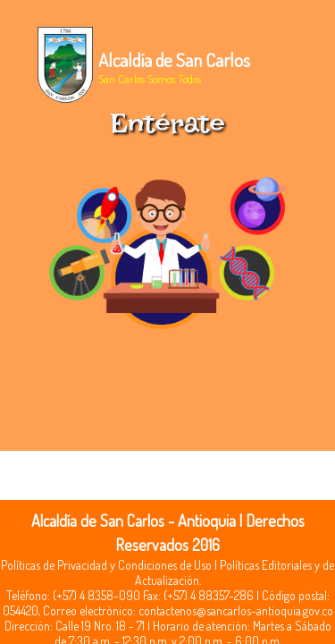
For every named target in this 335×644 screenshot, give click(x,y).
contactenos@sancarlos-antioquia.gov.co (236, 610)
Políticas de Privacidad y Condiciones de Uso (106, 565)
